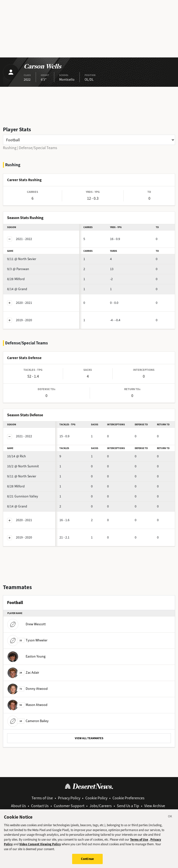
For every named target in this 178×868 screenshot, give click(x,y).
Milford (16, 279)
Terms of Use (42, 798)
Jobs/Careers (101, 806)
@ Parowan (18, 269)
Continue (87, 861)
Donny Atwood (28, 689)
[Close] (170, 819)
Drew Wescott (27, 624)
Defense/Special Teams (38, 148)
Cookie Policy (96, 798)
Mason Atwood (27, 705)
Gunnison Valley (23, 496)
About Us (18, 806)
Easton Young (26, 656)
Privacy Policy (69, 798)
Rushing (10, 148)
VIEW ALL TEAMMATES (89, 738)
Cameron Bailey (28, 721)
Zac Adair (23, 673)
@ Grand (17, 289)
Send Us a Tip (128, 806)
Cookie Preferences (128, 798)
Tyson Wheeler (27, 640)
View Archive (155, 806)
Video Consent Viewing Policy (40, 846)
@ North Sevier (22, 259)
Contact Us (40, 806)
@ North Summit (23, 466)
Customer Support (69, 806)
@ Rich (17, 456)
